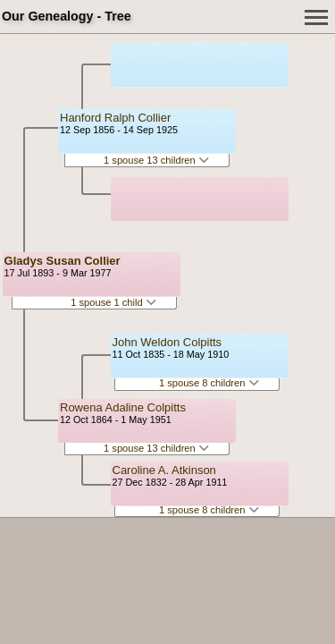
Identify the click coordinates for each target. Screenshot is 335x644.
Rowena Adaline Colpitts (123, 407)
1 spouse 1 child (113, 302)
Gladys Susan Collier (63, 261)
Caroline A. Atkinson (164, 470)
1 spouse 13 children (156, 160)
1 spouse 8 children (209, 383)
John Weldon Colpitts (167, 342)
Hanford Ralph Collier (115, 118)
